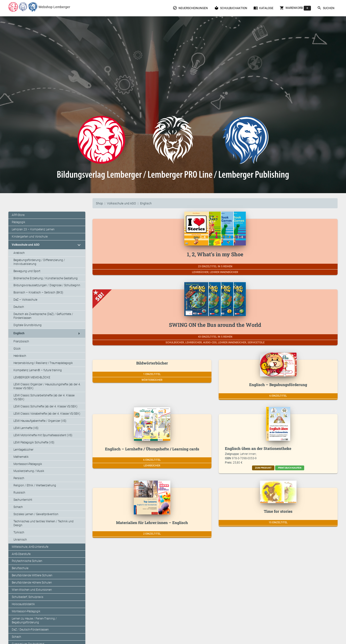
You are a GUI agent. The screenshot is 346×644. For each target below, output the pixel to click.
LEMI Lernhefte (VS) (26, 428)
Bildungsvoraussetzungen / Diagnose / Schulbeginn (47, 285)
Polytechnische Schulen (27, 561)
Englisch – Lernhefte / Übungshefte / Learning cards (152, 449)
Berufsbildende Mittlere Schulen (32, 575)
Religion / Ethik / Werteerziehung (35, 485)
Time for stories (278, 511)
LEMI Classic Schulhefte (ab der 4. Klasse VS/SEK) (45, 406)
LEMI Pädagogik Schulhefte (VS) (34, 442)
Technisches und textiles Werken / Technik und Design (43, 523)
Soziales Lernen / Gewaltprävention (36, 514)
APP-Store (18, 215)
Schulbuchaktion (231, 8)
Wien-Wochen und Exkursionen (32, 590)
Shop (99, 203)
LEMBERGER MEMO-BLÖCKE (32, 377)
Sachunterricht (23, 500)
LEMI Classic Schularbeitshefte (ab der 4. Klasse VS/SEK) (44, 397)
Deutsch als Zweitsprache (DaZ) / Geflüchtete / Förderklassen (43, 316)
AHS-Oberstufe (21, 554)
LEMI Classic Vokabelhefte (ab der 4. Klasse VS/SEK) (47, 414)
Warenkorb (295, 8)
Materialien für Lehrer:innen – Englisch (152, 522)
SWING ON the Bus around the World (215, 325)
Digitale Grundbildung (28, 325)
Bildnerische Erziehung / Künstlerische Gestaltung (46, 278)
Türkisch (19, 532)
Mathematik (21, 457)
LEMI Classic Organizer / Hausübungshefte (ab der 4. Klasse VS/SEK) (47, 386)
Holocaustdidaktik (23, 604)
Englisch (146, 203)
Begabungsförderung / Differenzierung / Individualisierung (39, 262)
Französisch (21, 341)
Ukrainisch (20, 540)
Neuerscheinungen (190, 8)
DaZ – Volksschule (25, 300)
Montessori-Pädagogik (28, 464)
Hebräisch (20, 356)
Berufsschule (20, 568)
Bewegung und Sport (27, 271)
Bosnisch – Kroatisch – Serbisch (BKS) (38, 292)
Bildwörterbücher (152, 363)
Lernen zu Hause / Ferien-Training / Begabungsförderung (34, 620)
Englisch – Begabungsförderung (278, 385)
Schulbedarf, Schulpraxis (28, 597)
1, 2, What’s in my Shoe (215, 254)
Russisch (19, 493)
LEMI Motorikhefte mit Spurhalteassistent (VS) (43, 435)
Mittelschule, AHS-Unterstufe (30, 547)
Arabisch (19, 253)
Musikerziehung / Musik (29, 471)
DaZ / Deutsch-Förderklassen (30, 630)
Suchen (326, 8)
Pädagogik (19, 222)
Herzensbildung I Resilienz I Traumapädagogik (43, 363)
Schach (18, 507)
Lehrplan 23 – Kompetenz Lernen (33, 229)
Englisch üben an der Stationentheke (258, 448)
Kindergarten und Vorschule (30, 237)
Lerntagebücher (23, 450)
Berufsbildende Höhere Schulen (32, 583)
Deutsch (19, 307)
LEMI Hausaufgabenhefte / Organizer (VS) (40, 421)
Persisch (19, 478)
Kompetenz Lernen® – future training (38, 370)
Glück (17, 349)
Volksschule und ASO (121, 203)
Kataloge (263, 8)
